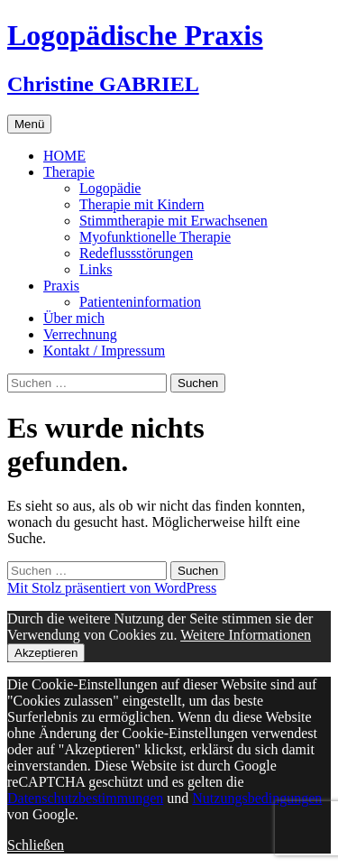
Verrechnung (80, 334)
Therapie (69, 172)
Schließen (36, 845)
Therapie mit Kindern (142, 204)
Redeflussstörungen (136, 253)
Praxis (61, 286)
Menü (29, 124)
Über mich (74, 318)
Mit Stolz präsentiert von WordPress (112, 588)
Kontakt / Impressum (104, 351)
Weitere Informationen (246, 635)
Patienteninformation (140, 302)
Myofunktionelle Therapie (155, 237)
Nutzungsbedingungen (257, 798)
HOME (64, 156)
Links (96, 269)
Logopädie (110, 188)
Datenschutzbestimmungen (85, 798)
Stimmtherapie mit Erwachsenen (174, 221)
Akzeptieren (46, 653)
